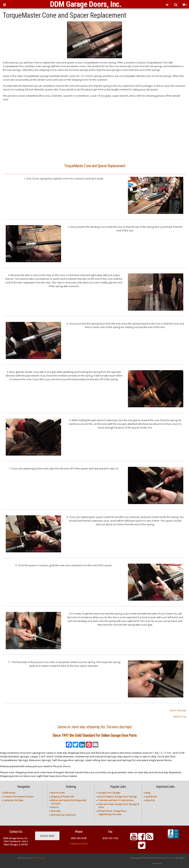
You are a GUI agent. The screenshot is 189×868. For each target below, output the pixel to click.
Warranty (56, 811)
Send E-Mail (47, 836)
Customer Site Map (13, 800)
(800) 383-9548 (79, 838)
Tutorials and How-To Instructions (116, 800)
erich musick (39, 858)
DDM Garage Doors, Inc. (86, 4)
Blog (148, 793)
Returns (55, 807)
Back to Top (180, 716)
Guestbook (151, 797)
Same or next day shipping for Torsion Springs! (95, 727)
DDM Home (10, 793)
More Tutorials (178, 710)
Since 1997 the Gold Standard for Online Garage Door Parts (95, 735)
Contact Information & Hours (19, 797)
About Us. (150, 800)
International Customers (63, 815)
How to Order (58, 793)
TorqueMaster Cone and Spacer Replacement (95, 166)
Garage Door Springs (109, 793)
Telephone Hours (79, 844)
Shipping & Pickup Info (63, 797)
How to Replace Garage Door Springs (118, 797)
